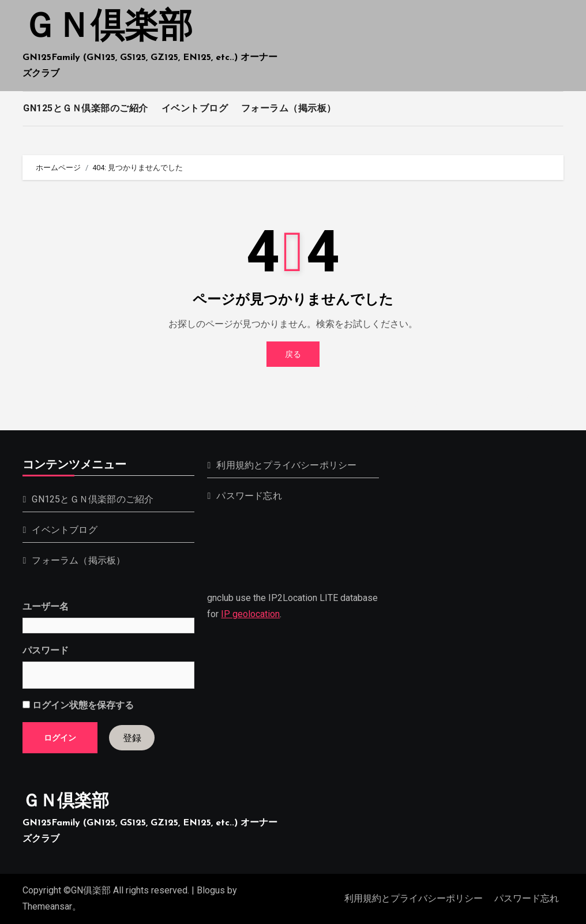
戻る (293, 354)
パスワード (46, 650)
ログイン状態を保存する (78, 705)
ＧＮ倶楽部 (108, 29)
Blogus (211, 890)
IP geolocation (250, 615)
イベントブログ (195, 108)
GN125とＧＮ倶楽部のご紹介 (86, 108)
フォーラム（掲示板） (289, 108)
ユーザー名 (46, 606)
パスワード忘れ (249, 496)
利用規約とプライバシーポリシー (286, 465)
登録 (132, 738)
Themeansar (47, 906)
